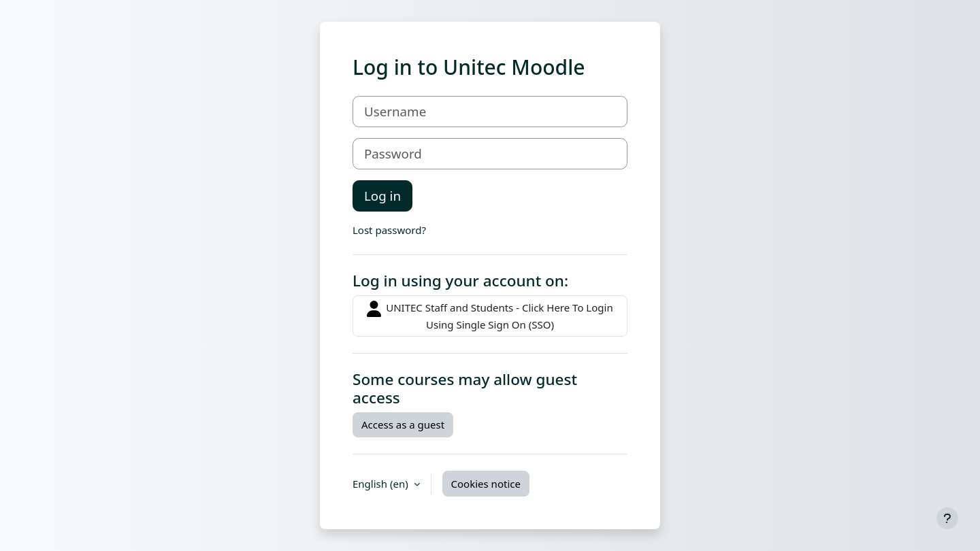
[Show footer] (947, 518)
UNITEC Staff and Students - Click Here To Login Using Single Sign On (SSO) (490, 316)
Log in (382, 196)
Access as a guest (403, 424)
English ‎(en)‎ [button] (382, 484)
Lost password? (389, 230)
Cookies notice (486, 484)
